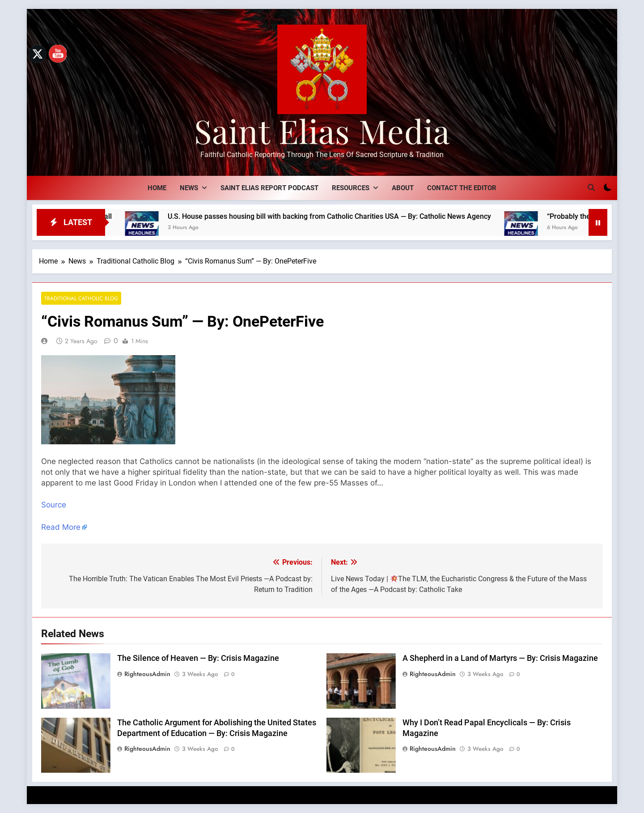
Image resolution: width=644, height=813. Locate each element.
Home (157, 188)
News (189, 188)
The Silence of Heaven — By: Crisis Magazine (198, 658)
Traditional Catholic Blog (81, 298)
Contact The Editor (462, 188)
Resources (351, 188)
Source (54, 505)
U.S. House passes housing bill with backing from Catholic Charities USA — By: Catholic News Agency (342, 216)
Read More (61, 527)
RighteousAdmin (147, 674)
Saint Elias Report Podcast (269, 188)
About (403, 188)
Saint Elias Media (322, 130)
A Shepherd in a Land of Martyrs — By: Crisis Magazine (500, 658)
